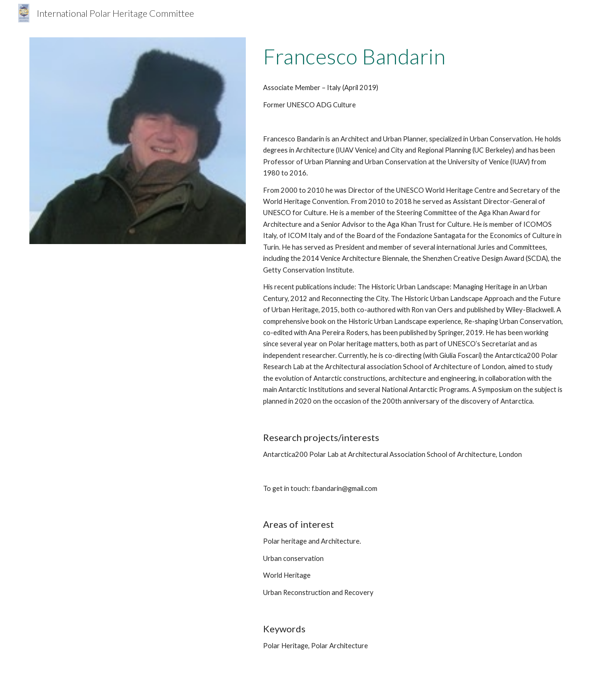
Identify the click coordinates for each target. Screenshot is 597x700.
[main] (413, 56)
